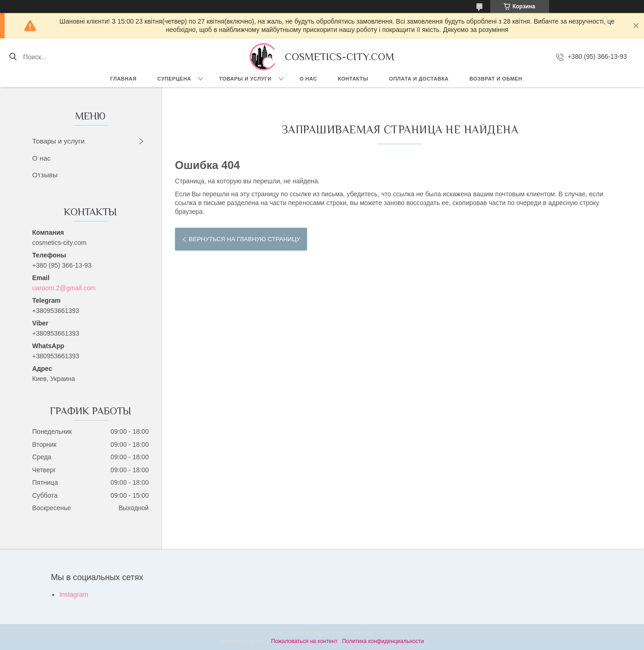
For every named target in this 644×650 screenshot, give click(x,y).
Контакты (353, 79)
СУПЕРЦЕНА (174, 79)
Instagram (74, 594)
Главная (123, 79)
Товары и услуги (245, 79)
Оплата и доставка (419, 79)
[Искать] (13, 57)
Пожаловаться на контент (304, 641)
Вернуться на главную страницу (244, 239)
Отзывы (45, 175)
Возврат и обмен (496, 79)
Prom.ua (361, 633)
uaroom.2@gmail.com (64, 288)
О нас (308, 79)
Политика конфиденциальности (383, 641)
